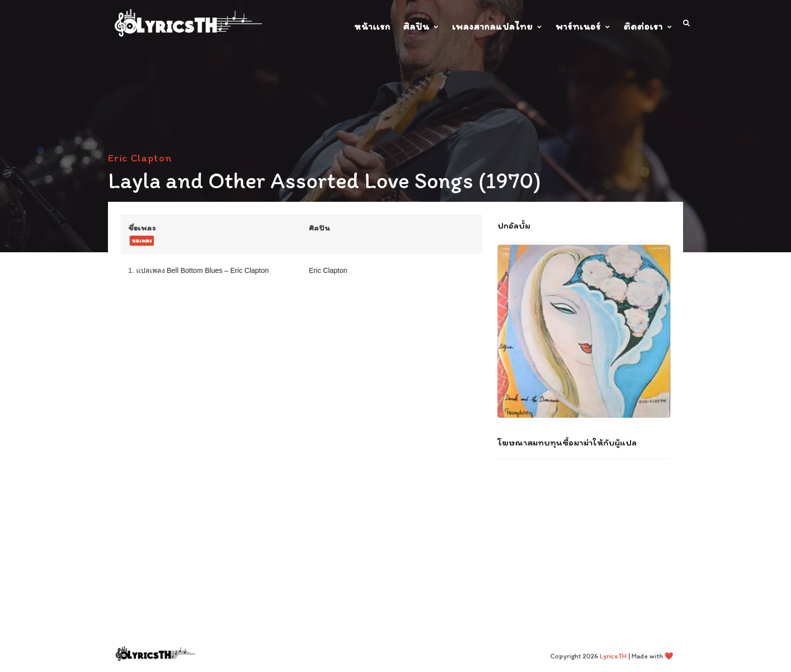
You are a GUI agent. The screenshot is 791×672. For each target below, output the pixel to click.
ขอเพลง (142, 241)
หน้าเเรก (372, 26)
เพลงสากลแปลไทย (492, 26)
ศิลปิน (416, 26)
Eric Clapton (140, 158)
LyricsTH (613, 656)
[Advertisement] (584, 532)
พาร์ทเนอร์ (578, 26)
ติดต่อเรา (643, 26)
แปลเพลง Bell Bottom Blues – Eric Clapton (203, 270)
